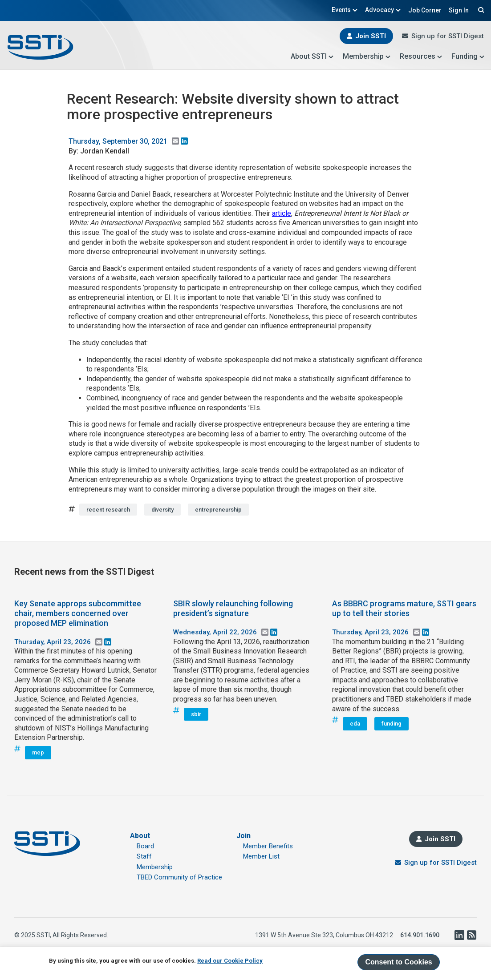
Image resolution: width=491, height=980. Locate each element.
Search (480, 10)
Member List (261, 856)
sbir (196, 714)
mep (38, 752)
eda (355, 724)
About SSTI (312, 56)
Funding (468, 56)
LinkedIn (459, 935)
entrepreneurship (218, 510)
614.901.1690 (420, 935)
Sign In (459, 10)
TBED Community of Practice (179, 877)
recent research (108, 510)
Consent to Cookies (398, 962)
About (140, 836)
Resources (421, 56)
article (282, 213)
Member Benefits (268, 846)
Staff (144, 856)
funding (392, 724)
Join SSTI (371, 36)
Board (145, 846)
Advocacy (383, 10)
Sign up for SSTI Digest (448, 36)
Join (243, 836)
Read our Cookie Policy (230, 961)
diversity (162, 510)
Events (345, 10)
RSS (471, 935)
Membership (367, 56)
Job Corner (425, 10)
